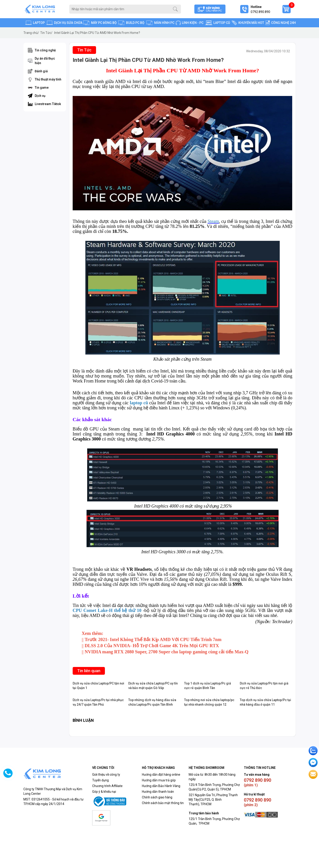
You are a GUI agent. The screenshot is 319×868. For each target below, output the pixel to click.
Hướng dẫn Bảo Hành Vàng (161, 786)
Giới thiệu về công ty (106, 775)
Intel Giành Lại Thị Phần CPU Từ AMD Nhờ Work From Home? (97, 33)
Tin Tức (46, 33)
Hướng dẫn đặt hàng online (161, 775)
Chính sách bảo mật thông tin (163, 803)
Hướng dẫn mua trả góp (159, 780)
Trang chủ (31, 33)
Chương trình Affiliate (107, 786)
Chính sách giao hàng (157, 797)
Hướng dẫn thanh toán (158, 792)
